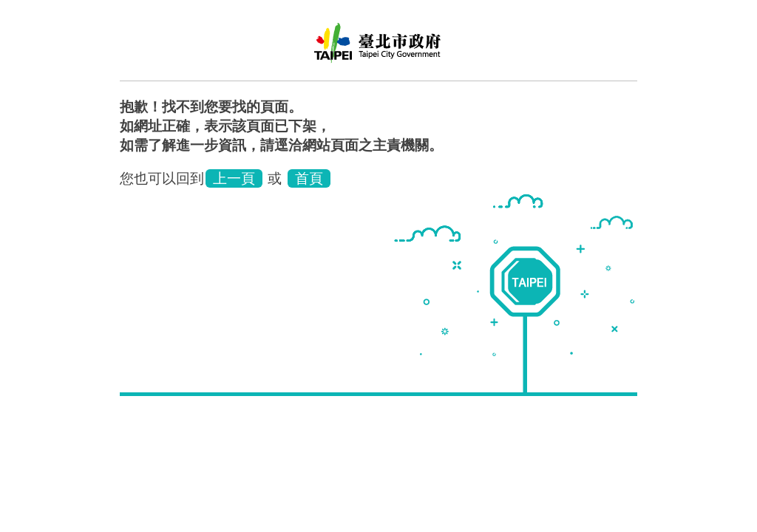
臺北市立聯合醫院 (378, 48)
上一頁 (234, 178)
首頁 (309, 178)
